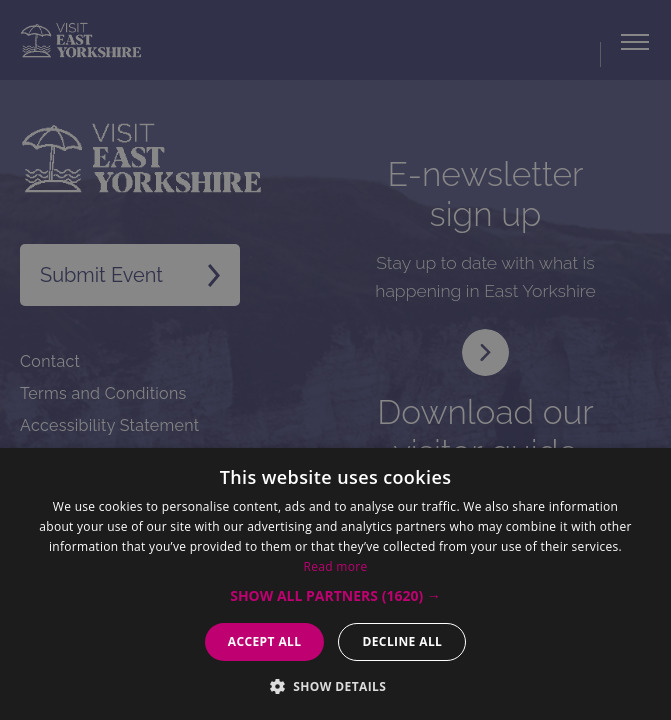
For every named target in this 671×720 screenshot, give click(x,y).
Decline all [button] (402, 641)
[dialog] (335, 360)
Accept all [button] (265, 641)
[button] (335, 595)
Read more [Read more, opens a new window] (336, 566)
